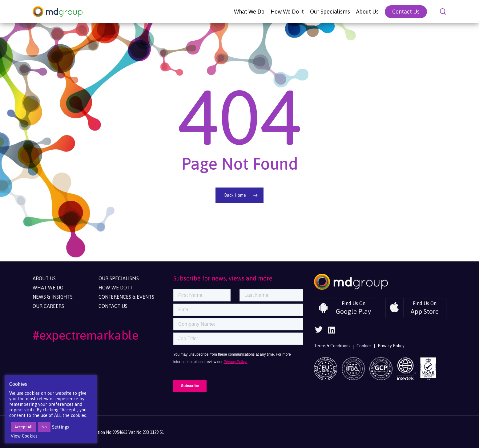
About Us (44, 278)
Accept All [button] (24, 427)
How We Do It (116, 288)
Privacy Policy (391, 346)
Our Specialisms (119, 278)
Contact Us (113, 306)
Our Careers (48, 306)
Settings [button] (60, 427)
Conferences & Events (126, 297)
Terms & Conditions (332, 346)
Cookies (364, 346)
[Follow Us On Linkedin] (332, 332)
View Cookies (24, 436)
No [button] (44, 427)
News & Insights (53, 297)
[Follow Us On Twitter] (319, 331)
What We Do (48, 288)
